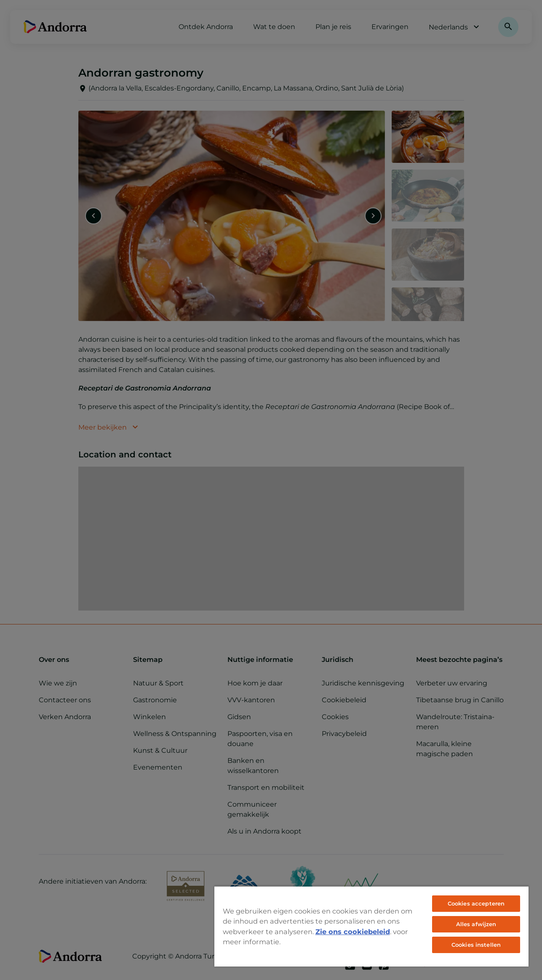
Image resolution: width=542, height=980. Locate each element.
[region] (371, 926)
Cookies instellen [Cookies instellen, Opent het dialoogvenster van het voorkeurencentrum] (476, 945)
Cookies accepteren (476, 903)
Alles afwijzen (476, 924)
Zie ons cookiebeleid (353, 932)
